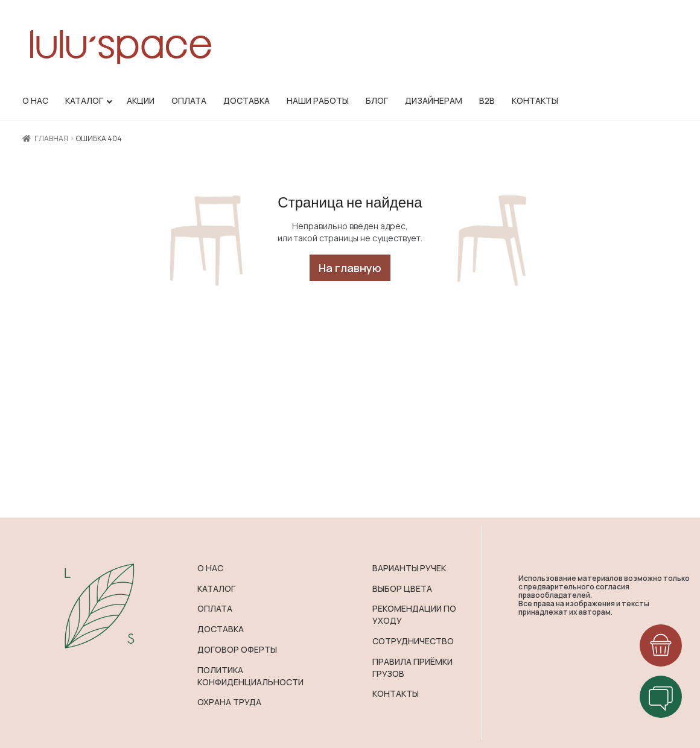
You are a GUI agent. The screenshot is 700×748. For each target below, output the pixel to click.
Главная (51, 138)
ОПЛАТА (215, 608)
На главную (350, 268)
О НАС (210, 568)
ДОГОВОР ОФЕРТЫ (237, 649)
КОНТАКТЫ (396, 693)
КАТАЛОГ (216, 588)
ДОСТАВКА (221, 629)
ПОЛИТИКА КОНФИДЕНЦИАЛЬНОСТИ (250, 676)
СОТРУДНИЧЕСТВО (413, 641)
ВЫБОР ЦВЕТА (402, 588)
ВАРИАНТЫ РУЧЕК (409, 568)
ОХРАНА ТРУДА (229, 702)
